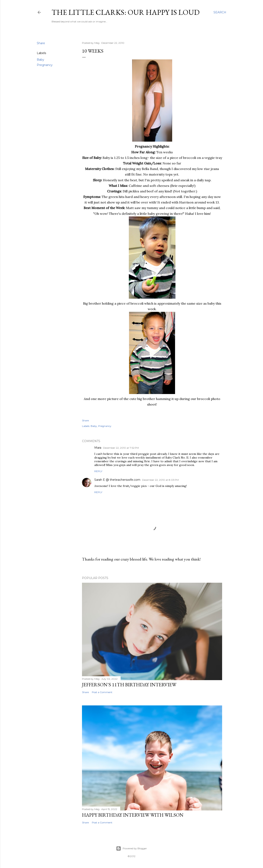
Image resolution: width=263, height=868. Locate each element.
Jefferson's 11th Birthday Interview (129, 685)
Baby (40, 60)
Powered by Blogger (131, 848)
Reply (98, 471)
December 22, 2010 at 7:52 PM (121, 448)
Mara (98, 448)
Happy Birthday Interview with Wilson (133, 815)
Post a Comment (102, 692)
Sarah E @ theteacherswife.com (117, 480)
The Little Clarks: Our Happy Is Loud (126, 12)
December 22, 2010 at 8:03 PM (160, 480)
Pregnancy (45, 65)
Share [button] (41, 43)
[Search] (220, 12)
